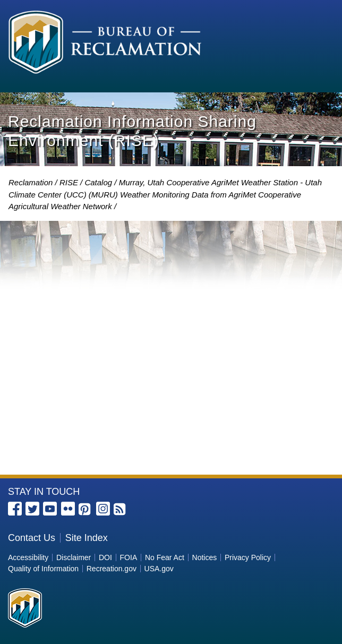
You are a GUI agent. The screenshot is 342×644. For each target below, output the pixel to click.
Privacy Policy (248, 557)
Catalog (98, 182)
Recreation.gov (112, 569)
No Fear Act (165, 557)
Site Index (87, 538)
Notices (205, 557)
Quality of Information (43, 569)
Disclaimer (74, 557)
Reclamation (31, 182)
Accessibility (28, 557)
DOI (105, 557)
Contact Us (32, 538)
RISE (69, 182)
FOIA (129, 557)
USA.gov (159, 569)
